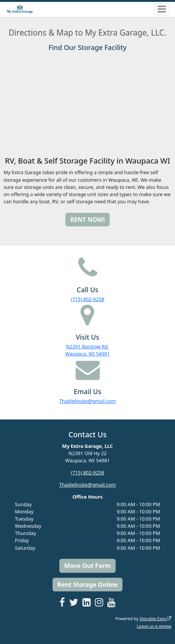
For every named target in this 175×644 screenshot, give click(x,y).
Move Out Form (87, 566)
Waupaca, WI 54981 (87, 354)
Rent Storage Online (87, 585)
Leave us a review (154, 626)
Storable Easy (155, 618)
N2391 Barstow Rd (88, 346)
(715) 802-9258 (87, 299)
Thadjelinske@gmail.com (88, 401)
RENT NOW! (87, 220)
